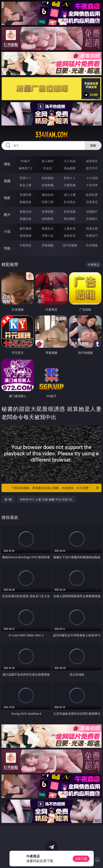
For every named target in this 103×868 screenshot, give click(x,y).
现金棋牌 (70, 168)
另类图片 (92, 219)
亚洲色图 (48, 212)
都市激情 (25, 228)
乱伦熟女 (70, 202)
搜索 (93, 145)
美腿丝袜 (25, 219)
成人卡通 (70, 195)
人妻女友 (70, 228)
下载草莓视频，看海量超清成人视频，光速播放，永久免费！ (55, 488)
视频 (7, 181)
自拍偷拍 (48, 178)
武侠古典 (92, 228)
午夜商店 (25, 245)
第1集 (8, 499)
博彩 (7, 164)
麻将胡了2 (25, 168)
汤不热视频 (70, 245)
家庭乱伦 (48, 228)
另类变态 (92, 202)
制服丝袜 (25, 202)
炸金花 (48, 168)
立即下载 (81, 859)
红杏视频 (92, 245)
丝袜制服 (48, 185)
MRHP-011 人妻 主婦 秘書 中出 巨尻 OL (46, 499)
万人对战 (70, 161)
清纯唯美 (48, 219)
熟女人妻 (25, 185)
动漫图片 (92, 212)
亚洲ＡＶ (25, 178)
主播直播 (70, 185)
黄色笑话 (70, 236)
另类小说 (48, 236)
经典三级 (48, 202)
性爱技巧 (92, 236)
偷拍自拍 (48, 195)
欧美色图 (70, 212)
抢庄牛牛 (92, 168)
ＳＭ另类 (92, 185)
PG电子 (26, 161)
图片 (7, 215)
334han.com (51, 135)
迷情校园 (25, 236)
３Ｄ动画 (92, 178)
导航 (7, 248)
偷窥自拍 (25, 212)
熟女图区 (70, 219)
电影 (7, 198)
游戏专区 (92, 161)
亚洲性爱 (25, 195)
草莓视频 (48, 245)
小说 (7, 231)
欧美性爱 (92, 195)
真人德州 (48, 161)
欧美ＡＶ (70, 178)
